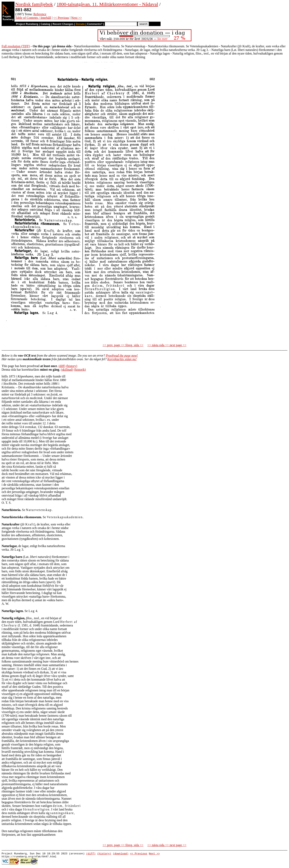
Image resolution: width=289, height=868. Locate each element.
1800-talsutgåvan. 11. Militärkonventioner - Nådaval (107, 4)
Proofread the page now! (122, 356)
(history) (72, 366)
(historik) (80, 370)
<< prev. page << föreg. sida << (123, 345)
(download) (121, 854)
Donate (80, 24)
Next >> (77, 18)
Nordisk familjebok (34, 4)
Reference (40, 14)
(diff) (62, 366)
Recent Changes (63, 24)
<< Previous (61, 18)
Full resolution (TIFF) (16, 46)
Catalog (45, 24)
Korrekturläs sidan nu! (122, 359)
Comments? (95, 24)
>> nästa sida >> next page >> (167, 345)
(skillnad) (67, 370)
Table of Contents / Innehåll (33, 18)
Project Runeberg (27, 24)
